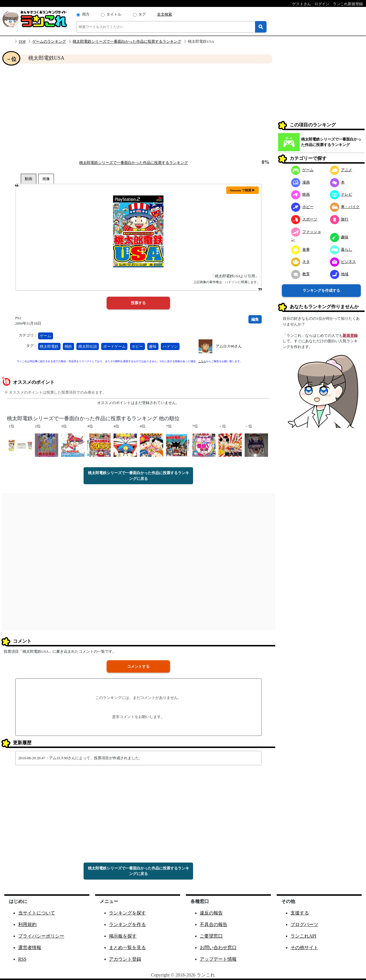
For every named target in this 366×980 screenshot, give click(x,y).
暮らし (341, 249)
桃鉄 (68, 346)
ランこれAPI (303, 936)
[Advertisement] (138, 111)
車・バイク (345, 207)
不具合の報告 (214, 924)
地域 (339, 274)
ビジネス (343, 262)
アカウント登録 (125, 959)
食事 (300, 249)
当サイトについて (37, 913)
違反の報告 (211, 913)
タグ (142, 14)
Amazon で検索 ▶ (243, 190)
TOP (22, 41)
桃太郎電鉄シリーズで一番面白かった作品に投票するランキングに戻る (138, 476)
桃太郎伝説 (88, 346)
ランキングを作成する (321, 290)
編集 (255, 319)
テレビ (341, 194)
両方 (86, 14)
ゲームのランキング (49, 41)
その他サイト (304, 948)
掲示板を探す (123, 936)
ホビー (137, 346)
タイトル (114, 14)
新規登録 (350, 335)
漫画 (300, 182)
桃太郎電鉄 (49, 346)
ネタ (300, 262)
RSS (22, 959)
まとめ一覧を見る (127, 948)
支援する (300, 913)
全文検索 (165, 14)
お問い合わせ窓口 (218, 948)
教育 (300, 274)
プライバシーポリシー (41, 936)
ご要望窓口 (211, 936)
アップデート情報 (218, 959)
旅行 (339, 219)
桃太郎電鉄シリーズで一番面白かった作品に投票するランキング (127, 41)
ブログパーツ (304, 924)
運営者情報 (30, 948)
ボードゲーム (114, 346)
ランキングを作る (127, 924)
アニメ (341, 170)
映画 (300, 194)
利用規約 (27, 924)
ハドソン (170, 346)
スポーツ (304, 219)
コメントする (138, 666)
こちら (202, 361)
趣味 (153, 346)
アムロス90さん (229, 346)
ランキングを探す (127, 913)
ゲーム (45, 336)
